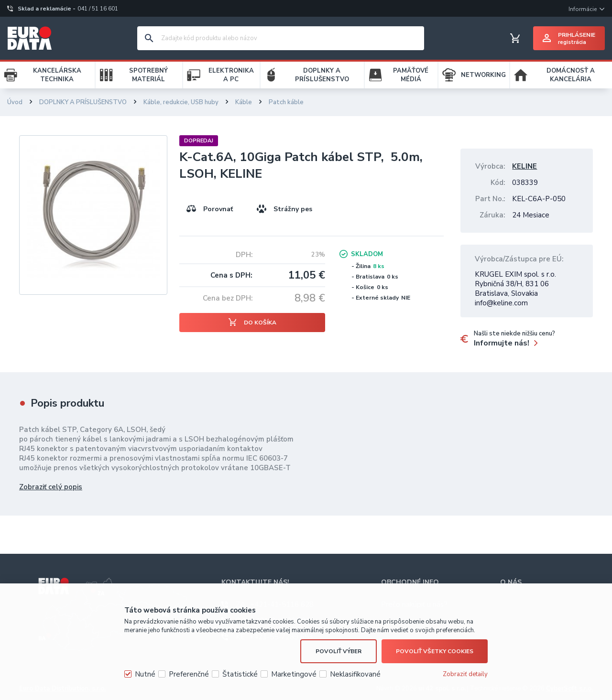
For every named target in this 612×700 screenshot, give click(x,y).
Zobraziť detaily (465, 674)
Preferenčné (189, 674)
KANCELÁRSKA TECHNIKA (57, 75)
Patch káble (286, 102)
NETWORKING (483, 75)
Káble (244, 102)
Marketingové (294, 674)
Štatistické (240, 674)
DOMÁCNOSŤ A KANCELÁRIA (571, 75)
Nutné (145, 674)
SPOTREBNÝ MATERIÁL (148, 75)
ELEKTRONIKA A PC (231, 75)
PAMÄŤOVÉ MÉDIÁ (411, 75)
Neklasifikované (355, 674)
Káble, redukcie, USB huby (181, 102)
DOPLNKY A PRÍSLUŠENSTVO (322, 75)
